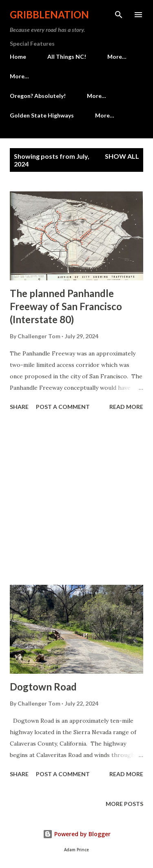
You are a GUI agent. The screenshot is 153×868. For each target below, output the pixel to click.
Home (18, 57)
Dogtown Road (43, 687)
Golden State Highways (42, 115)
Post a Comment (63, 407)
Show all (122, 156)
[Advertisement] (76, 499)
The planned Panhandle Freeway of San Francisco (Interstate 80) (66, 306)
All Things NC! (67, 57)
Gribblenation (49, 14)
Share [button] (19, 407)
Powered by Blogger (77, 834)
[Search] (119, 15)
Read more (126, 407)
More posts (124, 804)
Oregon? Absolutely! (38, 96)
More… (117, 57)
